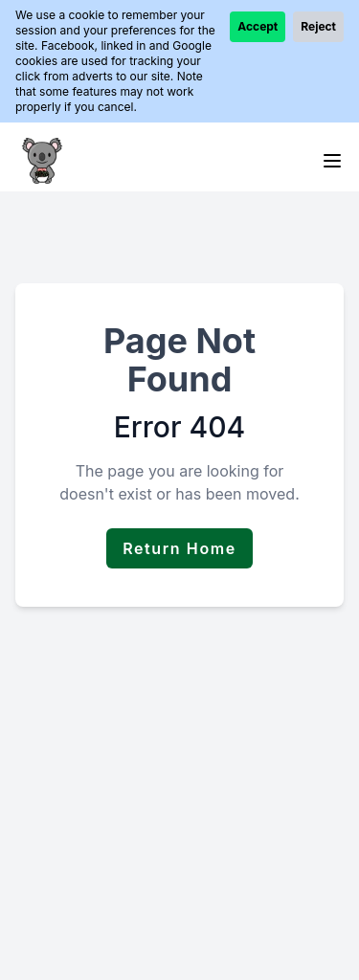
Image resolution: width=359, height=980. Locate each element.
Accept (258, 26)
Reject (318, 26)
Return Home (179, 548)
